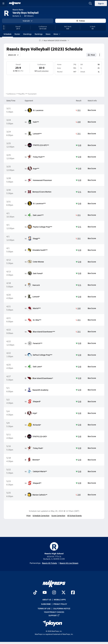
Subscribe (46, 604)
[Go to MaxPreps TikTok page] (35, 593)
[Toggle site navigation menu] (3, 3)
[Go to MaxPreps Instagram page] (54, 593)
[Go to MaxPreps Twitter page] (63, 593)
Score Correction (58, 516)
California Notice (62, 608)
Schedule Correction (41, 516)
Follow (81, 21)
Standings (27, 34)
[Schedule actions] (100, 55)
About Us (47, 600)
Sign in (101, 3)
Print (28, 516)
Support (54, 615)
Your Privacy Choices (54, 612)
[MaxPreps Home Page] (40, 40)
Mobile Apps (60, 600)
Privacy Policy (60, 604)
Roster (17, 34)
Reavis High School (54, 549)
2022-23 (13, 55)
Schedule (8, 34)
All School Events (74, 516)
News (48, 34)
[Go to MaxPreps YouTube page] (45, 593)
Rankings (39, 34)
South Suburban (43, 71)
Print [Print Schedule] (91, 55)
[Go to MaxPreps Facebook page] (73, 593)
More (57, 34)
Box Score (92, 110)
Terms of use (44, 608)
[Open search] (90, 3)
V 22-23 (28, 21)
